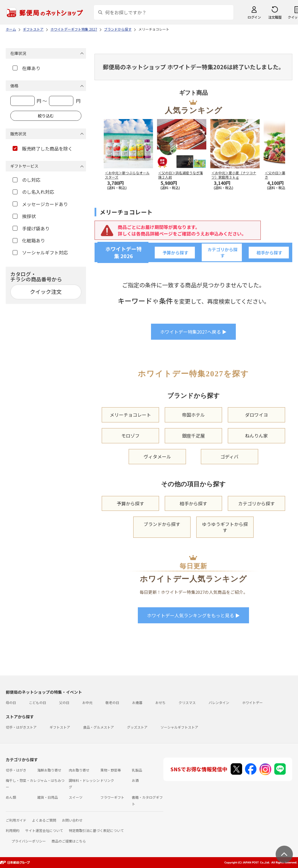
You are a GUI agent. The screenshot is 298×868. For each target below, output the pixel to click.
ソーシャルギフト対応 (40, 252)
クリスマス (187, 702)
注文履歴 (275, 17)
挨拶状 (24, 216)
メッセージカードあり (40, 204)
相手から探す (269, 253)
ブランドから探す (162, 524)
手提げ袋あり (31, 228)
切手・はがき (16, 770)
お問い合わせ (72, 820)
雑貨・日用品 (48, 797)
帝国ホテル (193, 415)
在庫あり (27, 68)
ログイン (254, 17)
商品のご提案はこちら (69, 841)
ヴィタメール (157, 456)
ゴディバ (229, 456)
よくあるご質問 (44, 820)
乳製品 (137, 770)
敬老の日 (112, 702)
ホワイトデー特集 (123, 252)
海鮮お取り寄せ (49, 770)
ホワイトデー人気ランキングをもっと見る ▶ (193, 615)
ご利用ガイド (16, 820)
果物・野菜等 (111, 770)
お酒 (135, 780)
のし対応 (27, 180)
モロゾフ (130, 436)
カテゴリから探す (222, 252)
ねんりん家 (256, 436)
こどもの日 (38, 702)
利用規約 (13, 830)
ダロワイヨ (256, 415)
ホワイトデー (252, 702)
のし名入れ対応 (33, 192)
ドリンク (107, 780)
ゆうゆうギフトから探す (225, 527)
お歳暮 (137, 702)
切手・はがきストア (21, 727)
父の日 (64, 702)
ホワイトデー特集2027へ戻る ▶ (193, 332)
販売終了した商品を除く (43, 149)
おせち (160, 702)
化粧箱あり (29, 240)
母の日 (11, 702)
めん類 (11, 797)
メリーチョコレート (130, 415)
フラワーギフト (112, 797)
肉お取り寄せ (79, 770)
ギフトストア (60, 727)
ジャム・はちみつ (51, 780)
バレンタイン (219, 702)
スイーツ (76, 797)
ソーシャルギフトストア (179, 727)
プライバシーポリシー (29, 841)
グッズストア (137, 727)
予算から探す (175, 253)
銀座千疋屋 (193, 436)
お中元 (87, 702)
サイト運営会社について (44, 830)
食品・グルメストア (99, 727)
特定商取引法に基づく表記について (96, 830)
